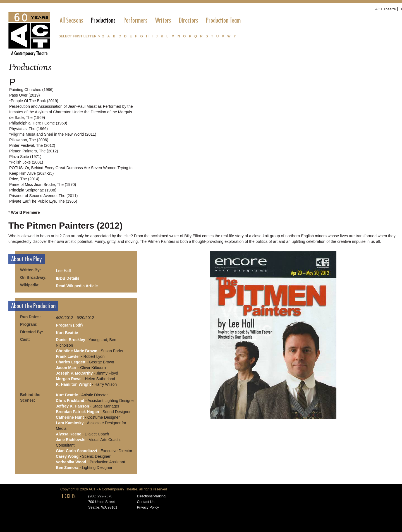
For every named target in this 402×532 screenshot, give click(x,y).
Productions (103, 20)
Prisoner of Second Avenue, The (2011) (43, 196)
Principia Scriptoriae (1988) (33, 190)
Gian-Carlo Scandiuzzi (76, 451)
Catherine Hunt (70, 417)
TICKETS (69, 496)
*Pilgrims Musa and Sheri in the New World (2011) (53, 134)
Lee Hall (63, 271)
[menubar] (150, 20)
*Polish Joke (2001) (26, 162)
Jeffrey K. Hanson (72, 406)
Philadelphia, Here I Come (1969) (38, 123)
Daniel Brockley (70, 340)
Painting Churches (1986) (31, 90)
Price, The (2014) (24, 179)
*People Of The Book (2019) (34, 101)
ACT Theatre (386, 9)
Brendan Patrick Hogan (77, 412)
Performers (135, 20)
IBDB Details (68, 278)
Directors (189, 20)
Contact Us (146, 502)
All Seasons (71, 20)
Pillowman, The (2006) (29, 140)
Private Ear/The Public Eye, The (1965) (43, 201)
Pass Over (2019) (25, 95)
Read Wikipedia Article (77, 286)
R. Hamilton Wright (73, 384)
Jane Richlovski (71, 440)
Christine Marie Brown (77, 351)
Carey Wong (67, 456)
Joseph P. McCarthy (74, 373)
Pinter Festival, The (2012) (32, 145)
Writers (163, 20)
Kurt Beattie (67, 333)
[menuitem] (71, 20)
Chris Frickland (70, 401)
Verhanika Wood (71, 462)
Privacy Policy (148, 507)
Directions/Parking (151, 496)
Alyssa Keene (69, 434)
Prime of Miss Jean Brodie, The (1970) (43, 184)
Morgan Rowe (69, 379)
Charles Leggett (71, 362)
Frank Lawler (68, 356)
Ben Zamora (67, 468)
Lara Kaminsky (70, 423)
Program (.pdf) (69, 325)
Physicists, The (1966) (28, 129)
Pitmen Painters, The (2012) (34, 151)
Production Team (223, 20)
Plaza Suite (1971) (25, 157)
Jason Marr (66, 368)
